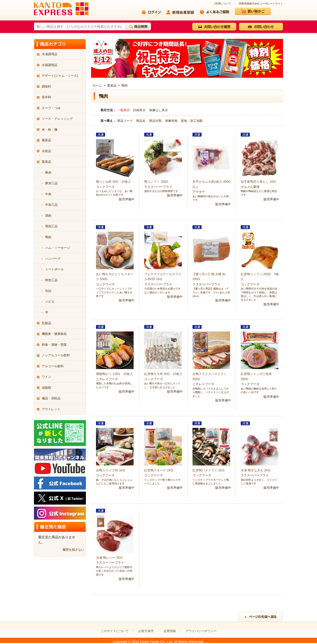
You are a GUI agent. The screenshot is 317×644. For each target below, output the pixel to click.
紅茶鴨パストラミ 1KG (208, 470)
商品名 (141, 121)
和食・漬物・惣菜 (54, 345)
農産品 (46, 140)
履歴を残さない (73, 550)
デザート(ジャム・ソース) (60, 76)
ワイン (46, 377)
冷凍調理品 (50, 54)
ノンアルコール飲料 (56, 355)
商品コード (125, 121)
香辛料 (46, 97)
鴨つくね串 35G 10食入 (113, 182)
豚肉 (48, 173)
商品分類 (156, 121)
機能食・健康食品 (54, 334)
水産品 (46, 151)
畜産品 (112, 86)
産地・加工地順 (192, 121)
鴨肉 (125, 86)
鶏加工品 (51, 226)
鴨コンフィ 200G (156, 182)
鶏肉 (48, 216)
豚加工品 (51, 183)
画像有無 (172, 121)
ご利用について (222, 4)
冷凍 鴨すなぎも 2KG (256, 470)
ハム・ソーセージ (58, 248)
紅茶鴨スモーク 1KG (159, 470)
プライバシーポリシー (201, 631)
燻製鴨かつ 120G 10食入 (114, 374)
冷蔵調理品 (50, 65)
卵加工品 (51, 280)
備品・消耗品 (51, 398)
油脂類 (46, 388)
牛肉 (48, 194)
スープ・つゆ (51, 108)
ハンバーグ (53, 259)
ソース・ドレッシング (57, 119)
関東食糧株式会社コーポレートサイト (261, 4)
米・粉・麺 (50, 130)
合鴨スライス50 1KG (111, 470)
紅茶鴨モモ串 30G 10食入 (163, 374)
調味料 (46, 87)
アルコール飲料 (53, 366)
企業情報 (170, 631)
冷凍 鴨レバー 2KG (109, 558)
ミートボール (54, 269)
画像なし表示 (158, 110)
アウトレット (51, 409)
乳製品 (46, 323)
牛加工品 (51, 205)
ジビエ (50, 302)
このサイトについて (115, 631)
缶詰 (48, 291)
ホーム (97, 86)
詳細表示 (139, 110)
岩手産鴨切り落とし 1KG (258, 182)
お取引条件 (146, 631)
